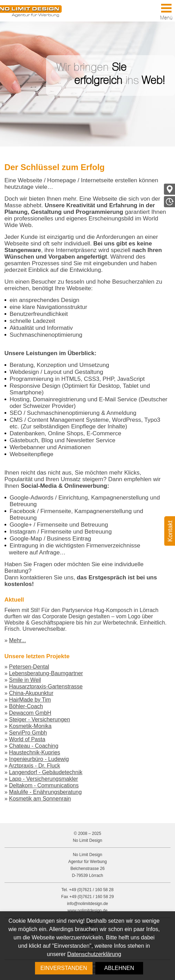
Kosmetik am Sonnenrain (40, 799)
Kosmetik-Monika (30, 726)
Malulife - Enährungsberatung (45, 792)
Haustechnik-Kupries (35, 752)
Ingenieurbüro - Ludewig (39, 759)
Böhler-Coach (26, 706)
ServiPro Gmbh (28, 733)
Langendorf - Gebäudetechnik (46, 772)
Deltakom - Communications (44, 785)
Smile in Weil (25, 680)
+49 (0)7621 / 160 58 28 (91, 890)
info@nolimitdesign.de (87, 904)
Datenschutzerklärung (94, 954)
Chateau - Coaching (34, 746)
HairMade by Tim (30, 700)
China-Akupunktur (31, 693)
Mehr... (17, 640)
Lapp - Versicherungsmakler (43, 779)
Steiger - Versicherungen (40, 719)
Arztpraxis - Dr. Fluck (34, 766)
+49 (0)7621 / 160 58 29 (91, 897)
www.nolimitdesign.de (87, 911)
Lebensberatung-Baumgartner (46, 673)
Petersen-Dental (29, 667)
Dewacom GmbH (30, 713)
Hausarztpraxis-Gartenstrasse (46, 686)
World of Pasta (27, 739)
